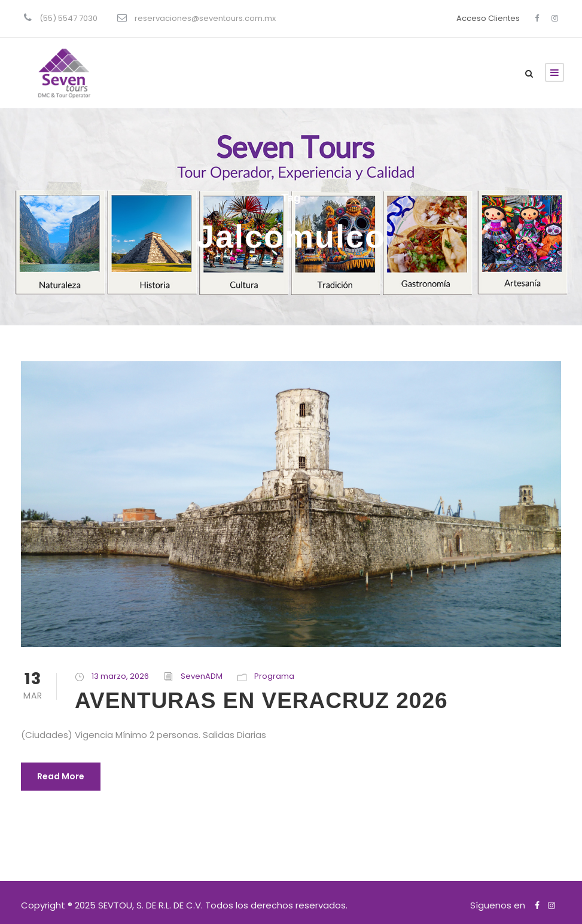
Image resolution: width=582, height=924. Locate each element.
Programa (274, 676)
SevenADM (202, 676)
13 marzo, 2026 (120, 676)
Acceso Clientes (488, 18)
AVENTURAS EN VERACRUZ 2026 (261, 701)
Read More (61, 776)
